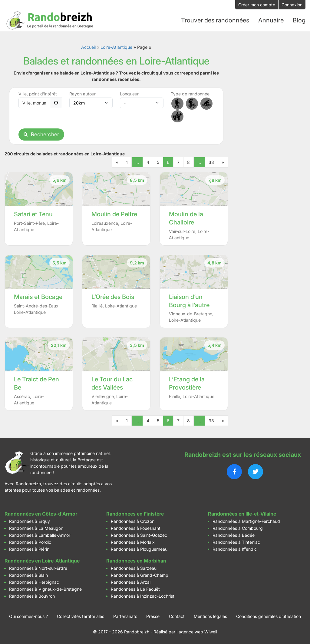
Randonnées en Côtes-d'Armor (41, 514)
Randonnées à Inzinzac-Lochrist (143, 596)
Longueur (129, 93)
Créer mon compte (257, 5)
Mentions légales (210, 616)
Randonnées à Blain (28, 575)
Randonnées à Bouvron (32, 596)
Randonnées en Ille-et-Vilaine (242, 514)
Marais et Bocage (38, 297)
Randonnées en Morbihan (136, 561)
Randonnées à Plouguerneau (139, 549)
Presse (153, 616)
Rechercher (41, 134)
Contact (177, 616)
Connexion (292, 5)
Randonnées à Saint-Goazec (139, 535)
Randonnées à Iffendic (235, 549)
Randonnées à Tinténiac (236, 542)
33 (211, 162)
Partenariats (125, 616)
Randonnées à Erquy (30, 521)
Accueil (88, 47)
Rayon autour (82, 93)
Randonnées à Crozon (133, 521)
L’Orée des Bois (113, 297)
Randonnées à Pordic (30, 542)
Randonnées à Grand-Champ (140, 575)
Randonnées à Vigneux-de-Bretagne (45, 589)
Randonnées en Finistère (135, 514)
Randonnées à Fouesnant (136, 528)
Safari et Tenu (33, 214)
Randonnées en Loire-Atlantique (42, 561)
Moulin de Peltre (114, 214)
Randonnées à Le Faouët (135, 589)
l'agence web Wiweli (197, 632)
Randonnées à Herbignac (34, 582)
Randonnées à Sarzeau (134, 568)
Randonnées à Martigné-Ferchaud (246, 521)
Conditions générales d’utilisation (269, 616)
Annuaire (271, 20)
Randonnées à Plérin (29, 549)
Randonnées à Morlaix (133, 542)
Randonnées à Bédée (234, 535)
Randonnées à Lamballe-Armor (40, 535)
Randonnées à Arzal (131, 582)
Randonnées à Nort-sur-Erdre (38, 568)
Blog (299, 20)
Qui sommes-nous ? (28, 616)
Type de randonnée (190, 93)
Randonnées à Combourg (238, 528)
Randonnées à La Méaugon (36, 528)
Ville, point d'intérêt (38, 93)
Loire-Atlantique (116, 47)
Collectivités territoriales (81, 616)
